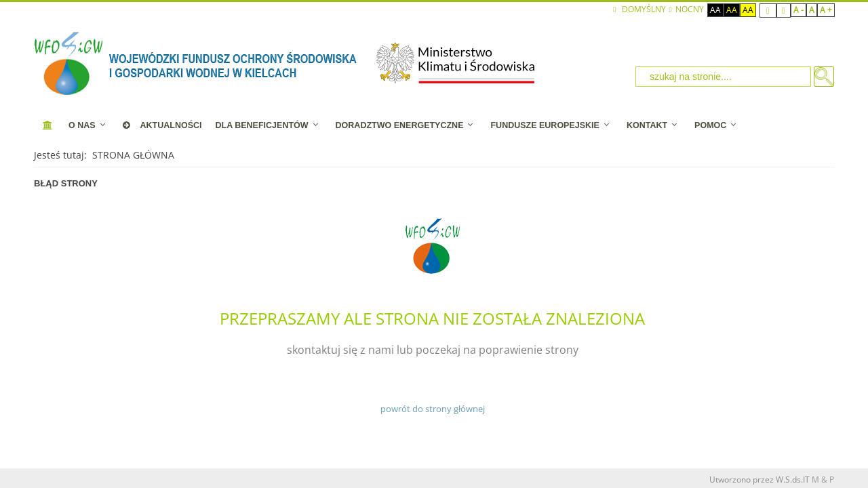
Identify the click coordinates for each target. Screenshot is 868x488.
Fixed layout (768, 11)
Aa (715, 10)
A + (826, 10)
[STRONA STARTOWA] (48, 125)
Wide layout (784, 11)
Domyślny (639, 9)
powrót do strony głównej (433, 409)
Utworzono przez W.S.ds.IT (759, 480)
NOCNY (687, 9)
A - (798, 10)
